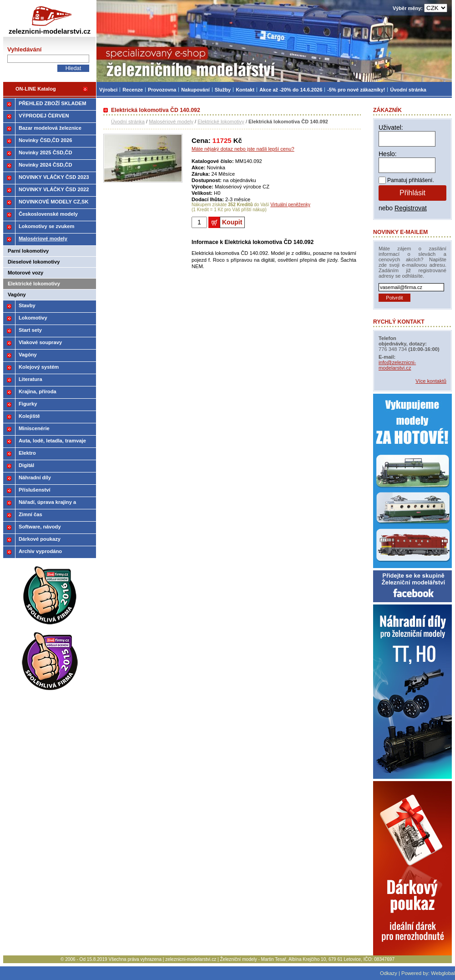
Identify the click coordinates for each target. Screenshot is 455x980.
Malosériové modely (171, 122)
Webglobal (443, 973)
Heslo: (388, 154)
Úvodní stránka (128, 122)
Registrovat (411, 208)
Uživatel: (391, 127)
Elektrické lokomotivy (221, 122)
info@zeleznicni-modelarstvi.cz (397, 365)
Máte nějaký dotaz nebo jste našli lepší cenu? (243, 149)
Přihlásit (412, 193)
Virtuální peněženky (290, 205)
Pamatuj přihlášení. (411, 180)
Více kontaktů (431, 381)
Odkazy (389, 973)
